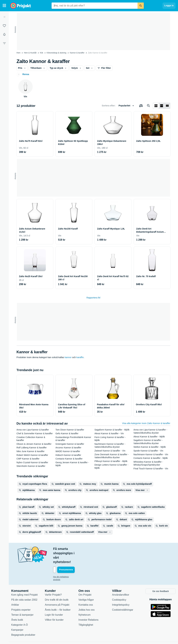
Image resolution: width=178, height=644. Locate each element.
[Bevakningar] (4, 34)
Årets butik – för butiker (58, 596)
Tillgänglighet (86, 611)
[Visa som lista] (162, 106)
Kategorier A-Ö (20, 611)
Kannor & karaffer (77, 53)
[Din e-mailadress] (73, 557)
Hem (19, 53)
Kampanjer (17, 616)
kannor (68, 357)
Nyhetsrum (84, 601)
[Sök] (141, 6)
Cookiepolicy (119, 586)
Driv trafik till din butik (57, 586)
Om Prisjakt (85, 581)
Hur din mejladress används (65, 564)
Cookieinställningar (123, 596)
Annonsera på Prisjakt (57, 591)
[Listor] (4, 26)
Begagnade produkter (23, 621)
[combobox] (95, 6)
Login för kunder (54, 601)
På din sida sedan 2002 (24, 586)
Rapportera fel (93, 298)
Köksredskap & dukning (56, 53)
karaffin (80, 357)
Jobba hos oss (86, 596)
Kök (41, 53)
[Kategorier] (4, 6)
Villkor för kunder (54, 606)
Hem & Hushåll (30, 53)
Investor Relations (88, 606)
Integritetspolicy (121, 591)
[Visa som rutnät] (156, 106)
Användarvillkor (121, 581)
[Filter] (4, 43)
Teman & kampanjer (22, 601)
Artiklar (15, 591)
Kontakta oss (86, 591)
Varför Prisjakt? (53, 581)
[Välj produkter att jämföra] (141, 106)
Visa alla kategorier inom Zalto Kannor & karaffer (146, 423)
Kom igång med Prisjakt (24, 581)
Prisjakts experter (21, 596)
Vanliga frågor (86, 586)
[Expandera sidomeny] (4, 17)
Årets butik (17, 606)
